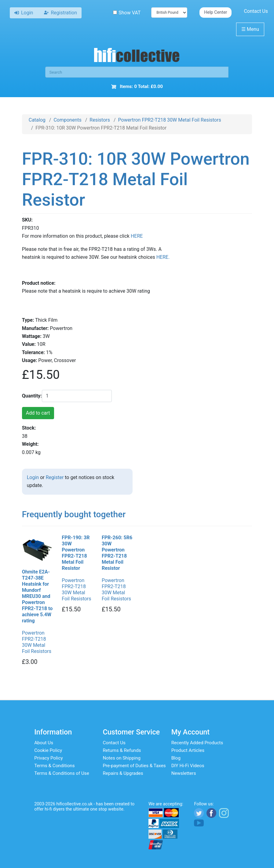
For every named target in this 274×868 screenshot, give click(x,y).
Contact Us (256, 11)
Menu (250, 29)
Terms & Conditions (54, 766)
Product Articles (188, 750)
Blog (176, 758)
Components (67, 120)
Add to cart (38, 413)
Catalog (37, 120)
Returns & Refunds (122, 750)
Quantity (31, 396)
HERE (137, 236)
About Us (44, 743)
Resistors (100, 120)
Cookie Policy (48, 750)
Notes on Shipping (122, 758)
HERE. (163, 257)
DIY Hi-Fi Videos (188, 766)
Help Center (216, 12)
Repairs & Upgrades (123, 773)
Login (33, 477)
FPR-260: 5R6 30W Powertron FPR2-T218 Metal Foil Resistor (117, 553)
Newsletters (184, 773)
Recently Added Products (197, 743)
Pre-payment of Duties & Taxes (134, 766)
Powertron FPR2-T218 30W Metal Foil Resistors (170, 120)
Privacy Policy (49, 758)
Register (55, 477)
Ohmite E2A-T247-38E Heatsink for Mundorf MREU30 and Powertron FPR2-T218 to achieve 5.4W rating (37, 596)
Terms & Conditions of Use (62, 773)
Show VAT (127, 13)
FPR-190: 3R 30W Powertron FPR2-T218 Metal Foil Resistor (76, 553)
